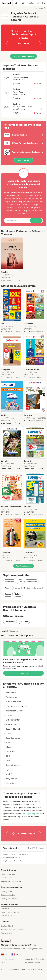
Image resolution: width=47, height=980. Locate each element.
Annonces (41, 8)
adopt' (7, 747)
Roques (8, 594)
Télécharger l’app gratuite (11, 881)
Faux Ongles (10, 621)
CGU (3, 963)
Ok (36, 220)
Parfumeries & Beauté (12, 858)
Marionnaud (10, 693)
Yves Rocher (10, 752)
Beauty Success (11, 765)
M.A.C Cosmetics (12, 702)
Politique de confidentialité (34, 959)
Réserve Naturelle (12, 729)
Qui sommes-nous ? (9, 874)
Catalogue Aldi (7, 916)
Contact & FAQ (7, 926)
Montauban (9, 582)
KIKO (7, 756)
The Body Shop (11, 697)
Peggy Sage (10, 783)
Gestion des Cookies (32, 963)
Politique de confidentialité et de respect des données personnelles (24, 211)
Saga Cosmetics (12, 738)
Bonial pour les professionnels (13, 930)
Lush (6, 761)
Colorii (7, 733)
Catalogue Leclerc (8, 895)
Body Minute (10, 779)
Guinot (7, 742)
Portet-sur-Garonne (33, 588)
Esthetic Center (11, 720)
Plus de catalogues (23, 566)
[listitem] (12, 259)
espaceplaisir (10, 724)
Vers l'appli (23, 43)
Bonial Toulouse (9, 854)
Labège (18, 594)
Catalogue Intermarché (10, 912)
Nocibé (8, 774)
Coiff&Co (9, 715)
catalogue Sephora (31, 814)
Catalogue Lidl (7, 892)
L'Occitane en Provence (15, 706)
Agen (7, 588)
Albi (20, 582)
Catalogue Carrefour (9, 899)
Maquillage (24, 621)
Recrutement (6, 933)
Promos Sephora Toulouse (23, 56)
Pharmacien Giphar (13, 711)
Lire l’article (24, 673)
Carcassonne (32, 582)
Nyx (6, 770)
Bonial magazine (7, 878)
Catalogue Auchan (8, 909)
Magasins (22, 854)
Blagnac (17, 588)
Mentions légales (8, 959)
